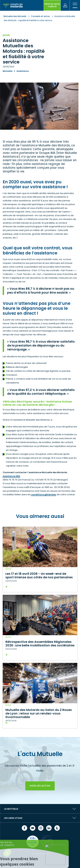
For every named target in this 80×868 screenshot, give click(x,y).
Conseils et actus (40, 16)
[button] (7, 853)
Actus (6, 35)
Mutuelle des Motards (15, 16)
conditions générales (44, 495)
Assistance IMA (11, 476)
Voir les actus (40, 786)
